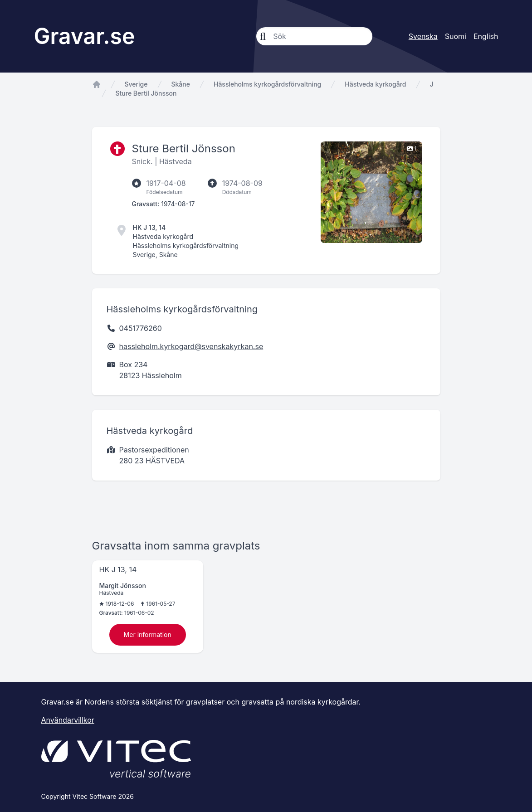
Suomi (456, 36)
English (486, 36)
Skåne (181, 84)
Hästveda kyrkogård (375, 84)
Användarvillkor (68, 720)
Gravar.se (85, 36)
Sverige (136, 84)
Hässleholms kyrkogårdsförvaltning (267, 84)
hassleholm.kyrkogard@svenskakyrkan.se (191, 346)
